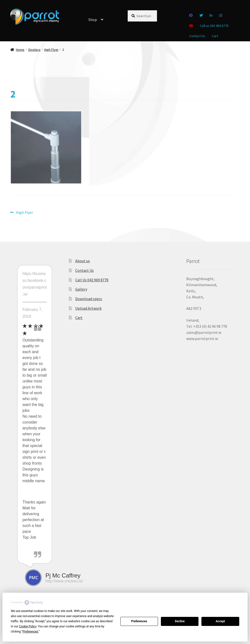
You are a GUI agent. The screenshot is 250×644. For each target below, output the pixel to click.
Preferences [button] (30, 632)
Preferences (139, 621)
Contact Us (197, 36)
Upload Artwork (88, 308)
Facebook (191, 15)
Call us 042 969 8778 (214, 26)
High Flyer (51, 50)
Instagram (221, 15)
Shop (93, 20)
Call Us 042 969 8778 (92, 280)
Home (20, 50)
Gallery (81, 289)
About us (83, 261)
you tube (191, 26)
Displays (34, 50)
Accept (220, 621)
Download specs (89, 299)
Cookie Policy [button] (27, 626)
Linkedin (211, 15)
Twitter (201, 15)
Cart (215, 36)
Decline (180, 621)
